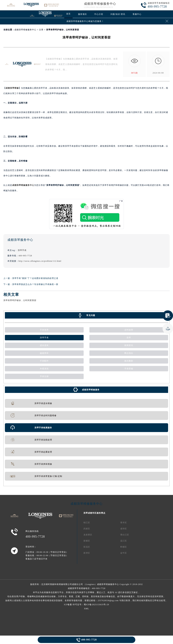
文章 (41, 30)
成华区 (124, 529)
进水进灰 (44, 345)
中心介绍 (99, 14)
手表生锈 (44, 376)
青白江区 (125, 535)
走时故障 (129, 330)
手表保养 (44, 330)
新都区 (87, 541)
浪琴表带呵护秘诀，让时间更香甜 (20, 300)
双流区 (87, 547)
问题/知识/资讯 (118, 14)
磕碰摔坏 (44, 353)
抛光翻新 (129, 361)
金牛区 (124, 553)
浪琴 (129, 338)
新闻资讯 (129, 345)
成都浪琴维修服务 (91, 390)
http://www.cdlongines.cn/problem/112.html (40, 261)
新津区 (87, 553)
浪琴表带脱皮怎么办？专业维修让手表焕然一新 (35, 284)
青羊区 (124, 523)
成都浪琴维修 (12, 88)
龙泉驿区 (88, 535)
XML (86, 609)
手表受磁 (129, 369)
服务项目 (82, 14)
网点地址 (129, 353)
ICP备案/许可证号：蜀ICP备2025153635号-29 (87, 605)
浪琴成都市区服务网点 (94, 513)
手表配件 (44, 361)
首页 (68, 14)
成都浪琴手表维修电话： (86, 594)
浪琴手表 (22, 250)
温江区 (124, 541)
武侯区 (87, 529)
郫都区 (124, 547)
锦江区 (87, 523)
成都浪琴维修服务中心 (100, 4)
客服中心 (137, 14)
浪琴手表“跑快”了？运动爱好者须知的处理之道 (35, 278)
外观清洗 (44, 369)
